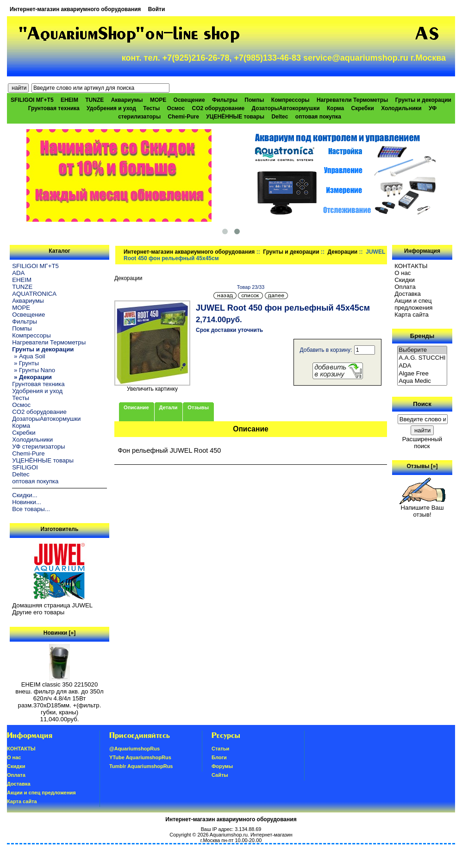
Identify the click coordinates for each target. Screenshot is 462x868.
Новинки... (27, 502)
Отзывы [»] (422, 466)
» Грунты (25, 363)
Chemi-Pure (184, 117)
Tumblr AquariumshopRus (141, 766)
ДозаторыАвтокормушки (286, 108)
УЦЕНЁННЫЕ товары (235, 117)
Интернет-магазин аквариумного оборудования (75, 9)
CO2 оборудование (218, 108)
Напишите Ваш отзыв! (422, 508)
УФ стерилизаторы (38, 446)
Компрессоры (290, 100)
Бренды (422, 336)
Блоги (219, 757)
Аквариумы (127, 100)
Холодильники (401, 108)
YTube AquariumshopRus (140, 757)
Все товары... (31, 509)
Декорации (343, 252)
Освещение (189, 100)
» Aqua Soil (28, 356)
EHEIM (69, 100)
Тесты (151, 108)
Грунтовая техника (54, 108)
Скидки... (25, 495)
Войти (157, 9)
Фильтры (225, 100)
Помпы (254, 100)
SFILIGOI (25, 467)
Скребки (363, 108)
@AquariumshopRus (134, 749)
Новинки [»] (59, 633)
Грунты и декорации (291, 252)
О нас (403, 273)
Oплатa (405, 287)
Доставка (408, 294)
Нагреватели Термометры (352, 100)
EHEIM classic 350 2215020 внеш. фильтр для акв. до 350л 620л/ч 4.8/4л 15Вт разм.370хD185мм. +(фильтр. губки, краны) (59, 696)
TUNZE (94, 100)
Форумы (222, 766)
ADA (18, 273)
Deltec (280, 117)
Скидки (405, 280)
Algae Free (422, 374)
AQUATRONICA (34, 294)
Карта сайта (411, 315)
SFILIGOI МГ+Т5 (32, 100)
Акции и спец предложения (413, 304)
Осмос (176, 108)
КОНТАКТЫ (411, 266)
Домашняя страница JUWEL (52, 605)
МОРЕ (158, 100)
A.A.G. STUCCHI (422, 358)
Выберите (422, 350)
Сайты (220, 775)
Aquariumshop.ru (229, 835)
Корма (335, 108)
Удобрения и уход (111, 108)
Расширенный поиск (422, 443)
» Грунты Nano (34, 370)
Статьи (220, 749)
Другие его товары (38, 612)
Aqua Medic (422, 381)
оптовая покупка (318, 117)
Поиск (422, 404)
